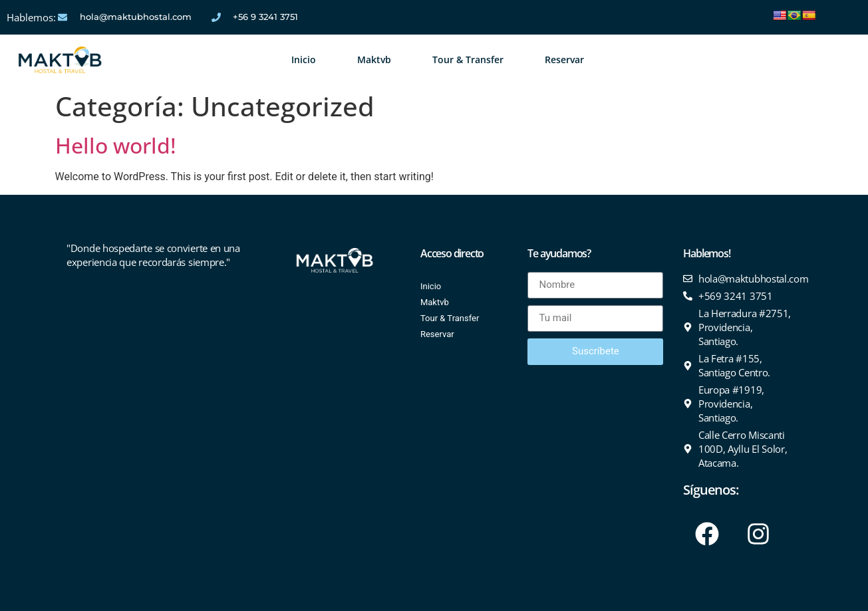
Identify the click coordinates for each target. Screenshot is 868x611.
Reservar (564, 60)
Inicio (304, 60)
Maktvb (374, 60)
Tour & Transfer (468, 60)
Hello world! (116, 145)
